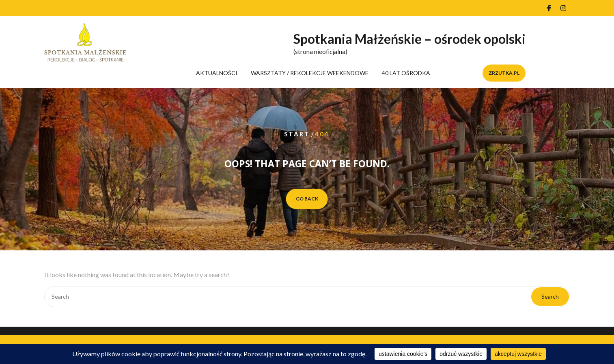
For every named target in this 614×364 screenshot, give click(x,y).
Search (550, 296)
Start (297, 134)
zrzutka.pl (504, 73)
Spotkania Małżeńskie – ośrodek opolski (409, 39)
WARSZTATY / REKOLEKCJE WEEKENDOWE (310, 73)
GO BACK (307, 199)
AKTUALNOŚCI (217, 73)
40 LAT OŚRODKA (406, 73)
